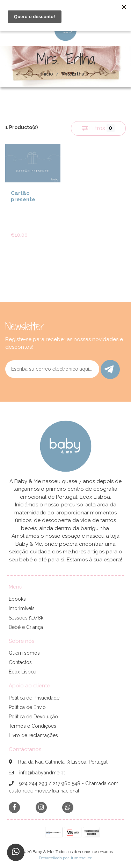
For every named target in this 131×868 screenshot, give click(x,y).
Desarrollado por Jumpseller (65, 858)
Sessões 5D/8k (26, 618)
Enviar (109, 369)
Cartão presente (23, 196)
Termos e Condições (32, 726)
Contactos (20, 662)
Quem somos (24, 653)
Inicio (47, 74)
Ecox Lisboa (23, 672)
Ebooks (17, 599)
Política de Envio (27, 707)
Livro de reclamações (33, 735)
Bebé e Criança (26, 627)
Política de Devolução (33, 717)
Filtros (98, 128)
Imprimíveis (22, 608)
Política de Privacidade (34, 698)
